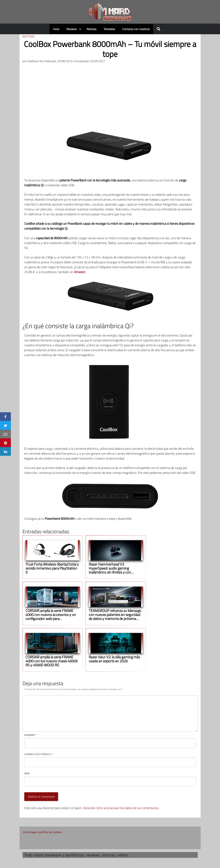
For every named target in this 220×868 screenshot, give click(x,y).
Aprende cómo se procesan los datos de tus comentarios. (121, 808)
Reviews (72, 29)
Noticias (92, 29)
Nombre (30, 735)
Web (27, 773)
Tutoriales (109, 29)
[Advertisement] (110, 93)
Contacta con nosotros (136, 29)
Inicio (56, 29)
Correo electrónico (39, 754)
